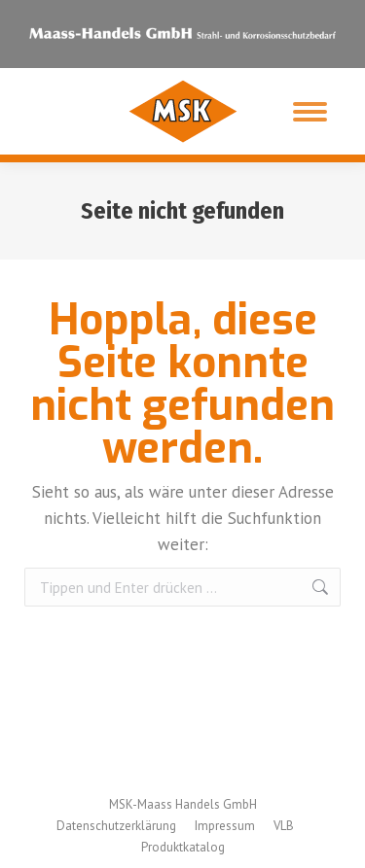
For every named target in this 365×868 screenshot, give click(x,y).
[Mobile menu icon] (310, 112)
